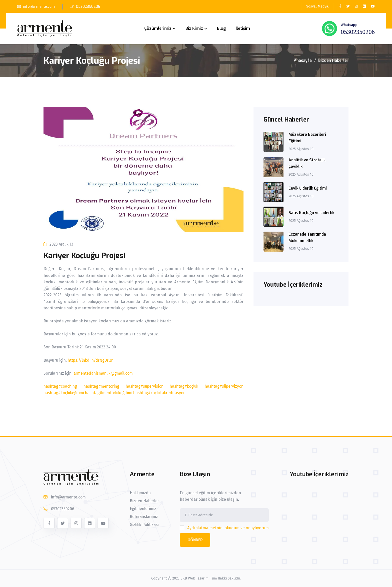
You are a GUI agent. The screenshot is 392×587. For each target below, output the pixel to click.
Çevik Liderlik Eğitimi (308, 188)
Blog (221, 28)
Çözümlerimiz (158, 28)
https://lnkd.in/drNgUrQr (91, 360)
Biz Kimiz (194, 28)
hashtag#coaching (61, 386)
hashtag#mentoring (101, 386)
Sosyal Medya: (317, 6)
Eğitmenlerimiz (143, 509)
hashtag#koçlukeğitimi (64, 393)
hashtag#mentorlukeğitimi (111, 393)
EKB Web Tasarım (194, 578)
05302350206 (88, 7)
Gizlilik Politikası (144, 525)
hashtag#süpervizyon (223, 386)
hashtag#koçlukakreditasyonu (165, 393)
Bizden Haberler (333, 60)
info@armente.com (39, 7)
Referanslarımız (144, 517)
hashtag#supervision (144, 386)
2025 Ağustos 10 (301, 149)
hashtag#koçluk (184, 386)
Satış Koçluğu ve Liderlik (312, 213)
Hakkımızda (140, 493)
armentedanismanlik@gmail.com (104, 373)
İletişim (243, 28)
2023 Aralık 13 (59, 244)
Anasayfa (303, 60)
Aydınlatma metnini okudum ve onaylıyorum (228, 528)
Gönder (195, 540)
